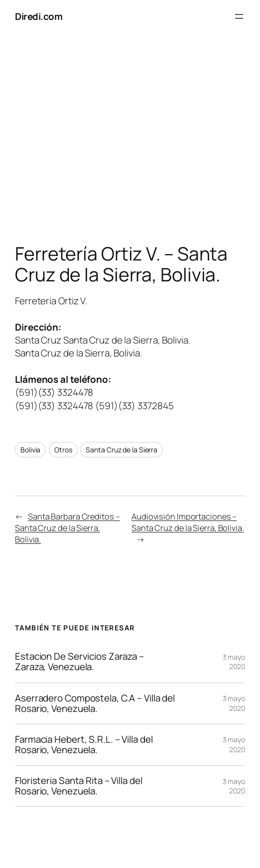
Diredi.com (39, 16)
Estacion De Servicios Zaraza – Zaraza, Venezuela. (79, 662)
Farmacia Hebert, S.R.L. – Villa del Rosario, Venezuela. (84, 745)
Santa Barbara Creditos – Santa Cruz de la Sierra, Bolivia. (67, 528)
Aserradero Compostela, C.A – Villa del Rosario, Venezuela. (95, 703)
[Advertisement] (130, 137)
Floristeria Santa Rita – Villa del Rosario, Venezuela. (79, 786)
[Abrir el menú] (239, 16)
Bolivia (30, 450)
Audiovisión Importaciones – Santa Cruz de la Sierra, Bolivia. (188, 522)
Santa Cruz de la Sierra (122, 450)
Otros (63, 450)
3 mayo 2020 (234, 662)
